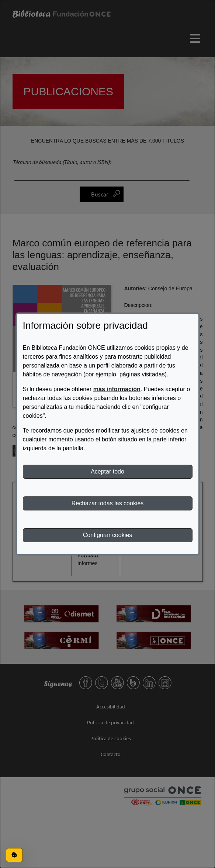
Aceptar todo (107, 471)
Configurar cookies (107, 535)
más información (117, 389)
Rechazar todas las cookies (108, 503)
